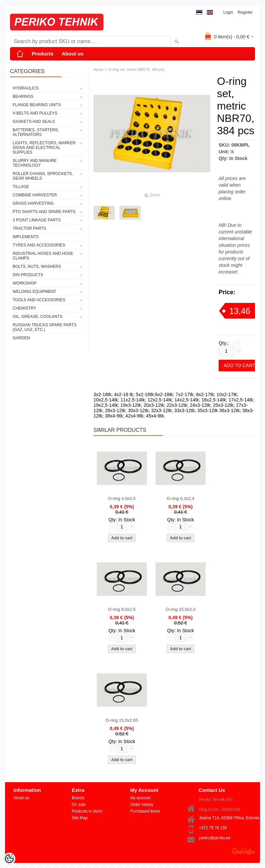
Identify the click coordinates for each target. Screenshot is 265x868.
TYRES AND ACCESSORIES (39, 245)
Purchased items (145, 811)
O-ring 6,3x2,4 (181, 498)
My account (140, 798)
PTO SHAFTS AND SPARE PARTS (44, 212)
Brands (78, 798)
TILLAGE (21, 187)
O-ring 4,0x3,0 (122, 498)
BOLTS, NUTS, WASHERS (37, 267)
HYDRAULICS (26, 88)
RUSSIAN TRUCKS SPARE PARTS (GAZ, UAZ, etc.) (45, 327)
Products (43, 54)
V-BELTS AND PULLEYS (35, 113)
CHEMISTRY (24, 308)
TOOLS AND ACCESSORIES (39, 300)
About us (73, 54)
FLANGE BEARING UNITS (37, 105)
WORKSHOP (25, 283)
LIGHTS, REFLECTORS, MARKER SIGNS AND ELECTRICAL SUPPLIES (44, 148)
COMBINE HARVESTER (35, 195)
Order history (142, 805)
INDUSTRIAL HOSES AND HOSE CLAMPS (43, 256)
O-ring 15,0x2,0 (181, 609)
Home (98, 69)
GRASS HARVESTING (33, 203)
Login (228, 12)
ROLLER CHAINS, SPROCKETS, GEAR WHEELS (43, 176)
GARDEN (21, 338)
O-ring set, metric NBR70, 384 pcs (137, 69)
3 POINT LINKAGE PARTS (37, 220)
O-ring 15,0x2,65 (122, 720)
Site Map (80, 818)
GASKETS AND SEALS (34, 122)
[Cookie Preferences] (9, 859)
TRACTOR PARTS (29, 228)
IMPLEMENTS (26, 237)
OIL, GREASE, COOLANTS (38, 317)
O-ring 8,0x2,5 (122, 609)
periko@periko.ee (215, 838)
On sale (79, 805)
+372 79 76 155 (213, 828)
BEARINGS (23, 97)
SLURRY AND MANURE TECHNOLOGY (35, 163)
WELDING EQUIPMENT (35, 292)
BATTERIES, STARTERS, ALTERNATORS (36, 132)
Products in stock (87, 811)
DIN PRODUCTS (28, 275)
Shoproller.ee (243, 851)
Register (245, 12)
